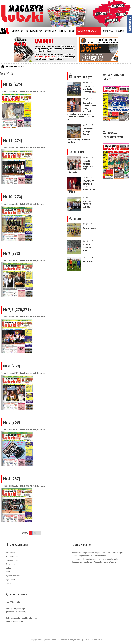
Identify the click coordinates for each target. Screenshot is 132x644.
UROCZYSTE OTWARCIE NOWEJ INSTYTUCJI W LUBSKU (82, 187)
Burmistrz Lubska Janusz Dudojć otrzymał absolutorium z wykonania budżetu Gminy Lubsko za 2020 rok (82, 111)
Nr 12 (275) (13, 84)
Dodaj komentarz (39, 91)
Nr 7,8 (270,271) (17, 310)
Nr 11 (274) (13, 141)
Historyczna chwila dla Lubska (89, 89)
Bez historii (88, 261)
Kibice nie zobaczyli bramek (87, 247)
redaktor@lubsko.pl (30, 618)
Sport (72, 31)
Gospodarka (50, 31)
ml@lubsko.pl (19, 609)
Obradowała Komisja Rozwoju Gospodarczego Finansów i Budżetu (80, 135)
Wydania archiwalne (89, 31)
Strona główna (11, 66)
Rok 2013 (23, 66)
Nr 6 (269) (12, 366)
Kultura (63, 31)
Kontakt (120, 31)
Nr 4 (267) (12, 479)
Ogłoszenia (108, 31)
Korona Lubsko (89, 228)
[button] (98, 31)
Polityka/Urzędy (34, 31)
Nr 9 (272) (12, 253)
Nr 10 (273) (13, 197)
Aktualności (17, 31)
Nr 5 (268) (12, 422)
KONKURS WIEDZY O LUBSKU (87, 204)
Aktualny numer (12, 556)
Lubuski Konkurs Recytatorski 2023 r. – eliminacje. (81, 167)
